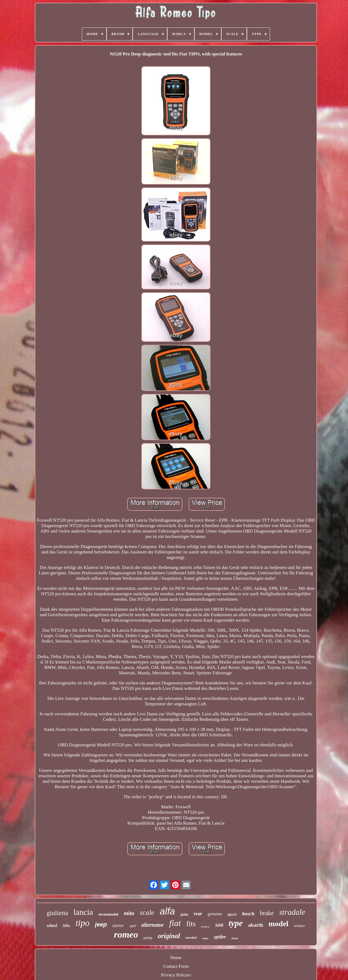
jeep (101, 924)
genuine (215, 914)
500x (66, 926)
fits (191, 924)
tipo (83, 923)
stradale (292, 912)
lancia (83, 912)
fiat (175, 923)
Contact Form (176, 966)
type (236, 923)
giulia (184, 915)
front (235, 938)
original (169, 936)
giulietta (58, 913)
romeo (126, 934)
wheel (52, 926)
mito (129, 913)
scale (147, 912)
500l (219, 925)
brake (267, 913)
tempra (205, 926)
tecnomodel (108, 914)
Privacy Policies (176, 975)
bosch (248, 914)
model (278, 924)
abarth (256, 925)
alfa (167, 911)
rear (198, 914)
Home (176, 958)
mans (205, 938)
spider (220, 937)
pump (148, 938)
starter (118, 926)
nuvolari (191, 938)
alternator (153, 925)
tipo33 (232, 914)
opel (133, 926)
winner (300, 926)
